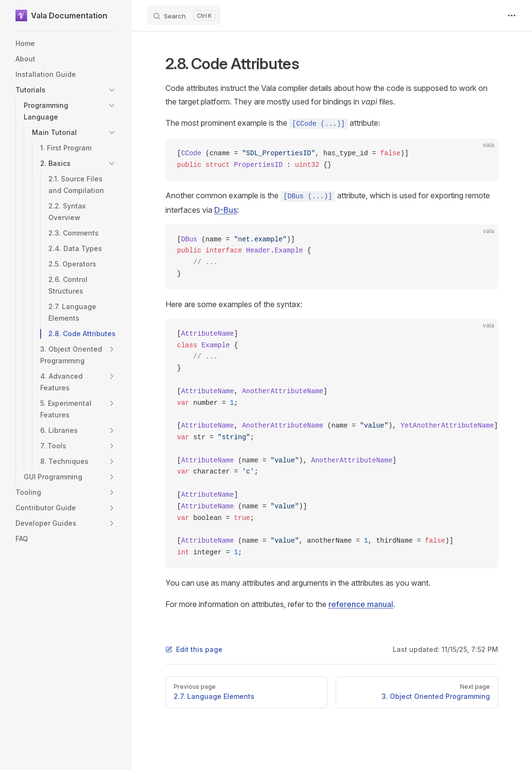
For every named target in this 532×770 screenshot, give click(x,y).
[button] (112, 90)
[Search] (184, 15)
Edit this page (194, 649)
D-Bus (226, 210)
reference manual (361, 604)
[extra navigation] (512, 15)
